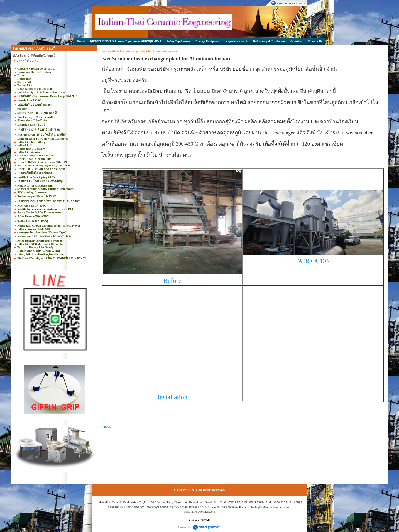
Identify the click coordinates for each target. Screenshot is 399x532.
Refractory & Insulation (269, 41)
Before (172, 281)
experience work (237, 41)
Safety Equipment (178, 41)
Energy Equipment (208, 41)
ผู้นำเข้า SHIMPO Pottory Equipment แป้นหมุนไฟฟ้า (126, 41)
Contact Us (315, 41)
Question (296, 41)
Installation (172, 397)
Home (81, 41)
